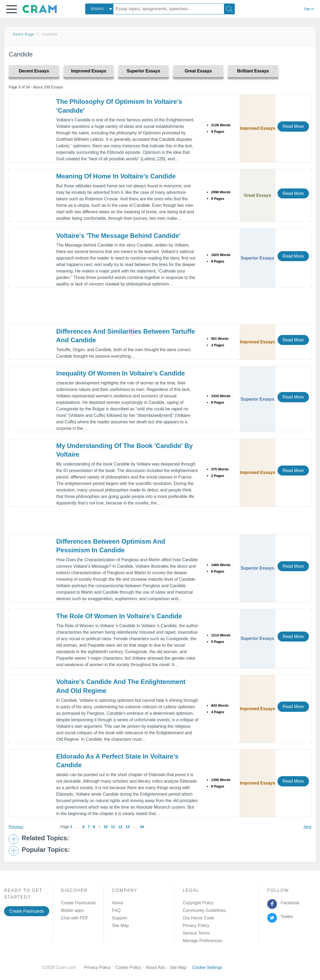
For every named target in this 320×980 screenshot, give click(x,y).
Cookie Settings (207, 967)
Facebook (289, 903)
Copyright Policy (198, 903)
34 (142, 827)
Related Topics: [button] (45, 838)
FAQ (116, 910)
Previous (16, 827)
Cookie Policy (130, 967)
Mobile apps (72, 910)
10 (106, 827)
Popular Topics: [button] (46, 850)
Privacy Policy (196, 926)
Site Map (120, 926)
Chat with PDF (75, 918)
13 (128, 827)
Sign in (309, 9)
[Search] (229, 9)
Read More (293, 126)
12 (120, 827)
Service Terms (196, 933)
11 (113, 827)
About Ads (158, 967)
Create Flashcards (27, 911)
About (118, 903)
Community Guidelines (204, 910)
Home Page (24, 34)
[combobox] (99, 9)
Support (119, 918)
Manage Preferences (202, 941)
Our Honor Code (198, 918)
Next (308, 827)
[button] (12, 9)
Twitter (286, 917)
